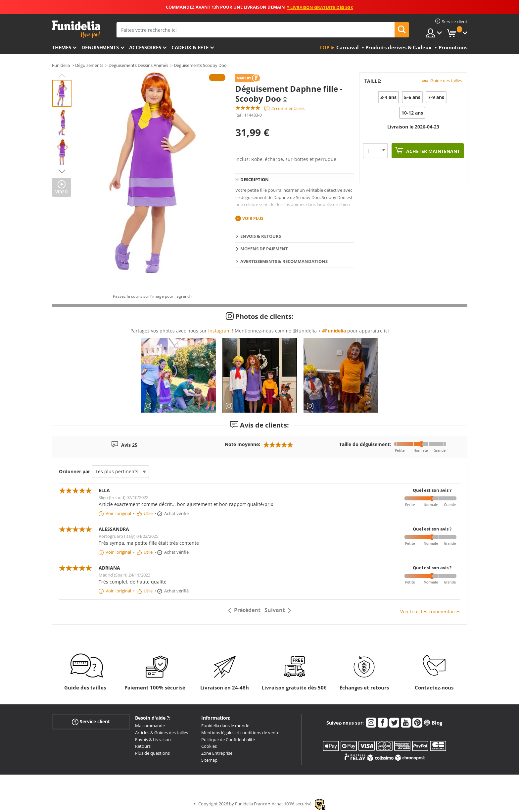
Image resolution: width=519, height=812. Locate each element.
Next (62, 171)
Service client (91, 722)
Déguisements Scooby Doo (200, 65)
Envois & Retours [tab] (261, 236)
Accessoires (145, 47)
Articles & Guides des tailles (162, 733)
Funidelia (61, 65)
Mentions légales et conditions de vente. (241, 733)
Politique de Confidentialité (228, 739)
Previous (62, 76)
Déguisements (100, 47)
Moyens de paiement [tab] (264, 249)
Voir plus (253, 218)
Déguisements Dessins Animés (138, 65)
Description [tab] (255, 179)
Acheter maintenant (432, 151)
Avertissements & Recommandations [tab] (284, 261)
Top (324, 47)
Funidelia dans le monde (225, 726)
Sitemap (209, 760)
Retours (143, 746)
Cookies (209, 746)
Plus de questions (152, 753)
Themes (62, 47)
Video (62, 192)
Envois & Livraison (153, 739)
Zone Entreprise (217, 753)
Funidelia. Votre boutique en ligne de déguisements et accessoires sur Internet (76, 29)
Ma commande (150, 726)
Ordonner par (74, 471)
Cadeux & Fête (190, 47)
